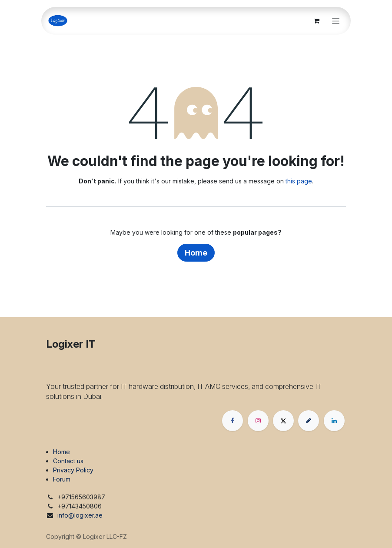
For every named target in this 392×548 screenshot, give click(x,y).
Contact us (68, 461)
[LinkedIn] (334, 421)
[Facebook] (233, 421)
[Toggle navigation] (336, 21)
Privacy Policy (73, 470)
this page (299, 181)
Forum (62, 479)
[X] (283, 421)
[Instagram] (258, 421)
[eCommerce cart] (316, 21)
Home (196, 253)
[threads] (309, 421)
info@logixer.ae (80, 515)
